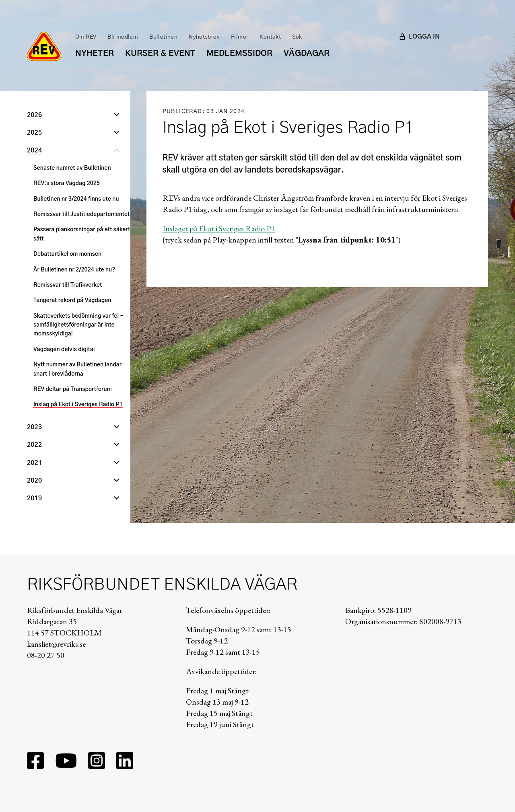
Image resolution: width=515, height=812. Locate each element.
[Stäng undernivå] (117, 151)
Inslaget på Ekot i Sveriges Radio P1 (219, 228)
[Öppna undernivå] (117, 116)
